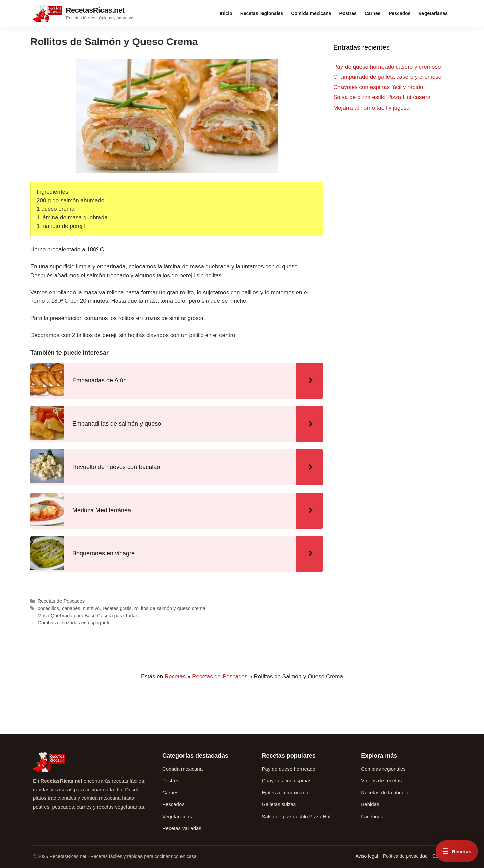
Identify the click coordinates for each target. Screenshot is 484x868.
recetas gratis (117, 608)
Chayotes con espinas (287, 780)
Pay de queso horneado (289, 769)
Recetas (175, 677)
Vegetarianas (433, 13)
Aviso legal (367, 856)
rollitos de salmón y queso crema (170, 608)
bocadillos (48, 608)
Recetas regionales (262, 13)
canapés (71, 608)
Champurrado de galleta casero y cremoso (387, 77)
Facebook (372, 816)
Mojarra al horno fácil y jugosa (372, 108)
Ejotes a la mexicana (285, 793)
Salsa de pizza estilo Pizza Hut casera (382, 97)
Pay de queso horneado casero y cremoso (387, 67)
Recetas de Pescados (61, 601)
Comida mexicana (311, 13)
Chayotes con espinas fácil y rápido (378, 87)
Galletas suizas (279, 804)
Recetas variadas (182, 828)
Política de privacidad (405, 856)
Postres (348, 13)
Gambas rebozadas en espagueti (73, 623)
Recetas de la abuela (385, 793)
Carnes (373, 13)
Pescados (399, 13)
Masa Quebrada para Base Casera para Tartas (88, 616)
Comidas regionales (383, 769)
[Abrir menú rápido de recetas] (457, 851)
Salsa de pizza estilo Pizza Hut (296, 816)
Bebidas (370, 804)
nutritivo (92, 608)
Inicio (226, 13)
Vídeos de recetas (381, 780)
